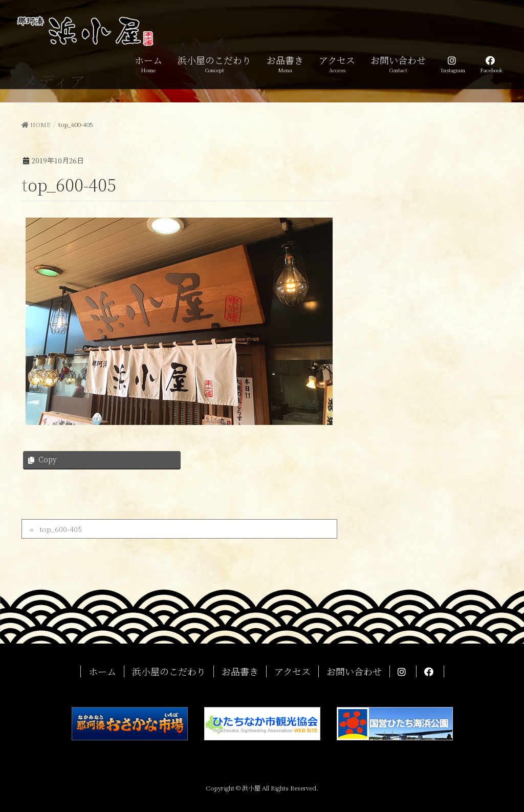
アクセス (292, 671)
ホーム (102, 671)
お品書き (240, 671)
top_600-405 (61, 529)
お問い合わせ (354, 671)
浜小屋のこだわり (169, 671)
